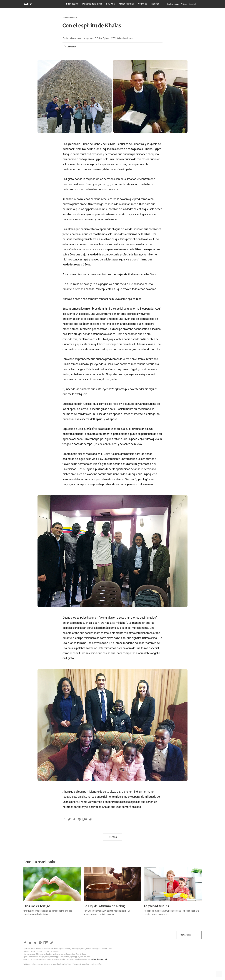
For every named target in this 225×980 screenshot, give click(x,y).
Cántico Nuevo (173, 4)
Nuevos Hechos (70, 18)
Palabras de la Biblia (92, 4)
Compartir (70, 47)
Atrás (114, 837)
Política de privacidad (99, 959)
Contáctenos (186, 935)
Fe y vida (110, 4)
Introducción (72, 4)
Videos (184, 4)
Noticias (155, 4)
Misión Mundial (126, 4)
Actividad (142, 4)
